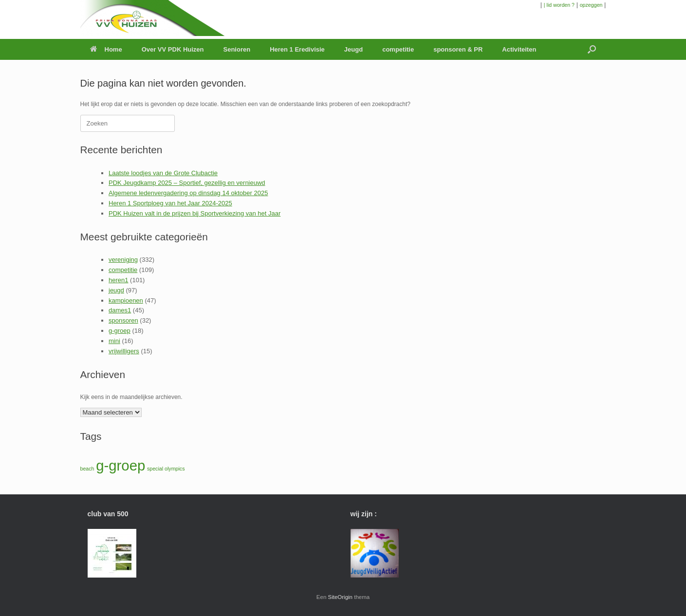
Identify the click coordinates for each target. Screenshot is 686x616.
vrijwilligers (124, 351)
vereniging (123, 260)
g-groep (120, 331)
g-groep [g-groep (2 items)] (121, 465)
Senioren (237, 49)
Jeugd (353, 49)
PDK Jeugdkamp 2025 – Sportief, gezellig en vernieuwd (187, 183)
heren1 (118, 280)
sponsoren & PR (458, 49)
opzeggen (591, 5)
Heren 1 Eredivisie (297, 49)
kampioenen (126, 300)
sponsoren (123, 320)
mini (114, 341)
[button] (592, 49)
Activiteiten (519, 49)
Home (106, 49)
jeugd (116, 290)
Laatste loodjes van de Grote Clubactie (163, 173)
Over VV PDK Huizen (173, 49)
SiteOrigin (341, 597)
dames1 (120, 310)
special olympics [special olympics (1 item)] (166, 469)
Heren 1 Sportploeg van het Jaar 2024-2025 (170, 203)
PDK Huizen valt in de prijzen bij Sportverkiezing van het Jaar (195, 213)
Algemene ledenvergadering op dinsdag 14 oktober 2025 (188, 193)
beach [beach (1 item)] (87, 469)
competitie (398, 49)
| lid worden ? (559, 5)
